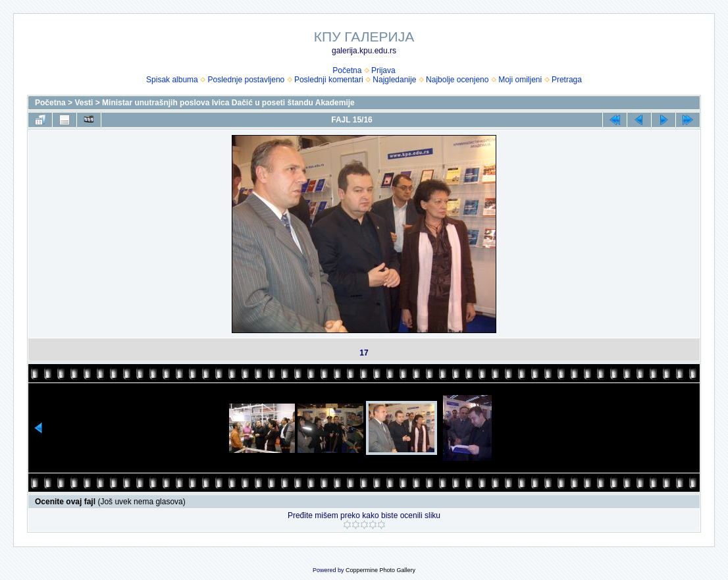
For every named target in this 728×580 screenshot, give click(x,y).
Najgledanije (394, 80)
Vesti (84, 103)
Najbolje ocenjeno (457, 80)
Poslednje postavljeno (246, 80)
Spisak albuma (172, 80)
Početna (347, 70)
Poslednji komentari (329, 80)
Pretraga (567, 80)
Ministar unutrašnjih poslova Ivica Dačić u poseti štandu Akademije (228, 103)
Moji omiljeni (520, 80)
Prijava (383, 70)
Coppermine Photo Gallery (380, 570)
